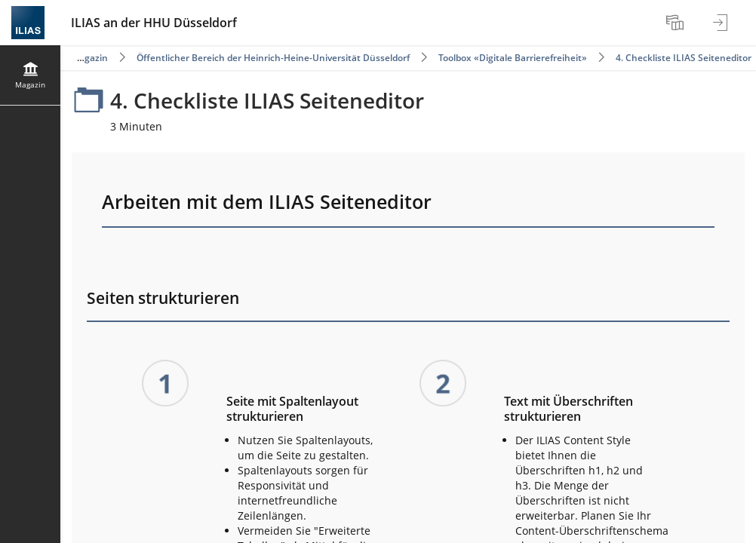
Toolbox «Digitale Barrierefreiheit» (513, 58)
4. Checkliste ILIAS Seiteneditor (684, 58)
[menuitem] (677, 23)
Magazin (89, 58)
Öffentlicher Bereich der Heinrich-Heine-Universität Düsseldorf (273, 58)
